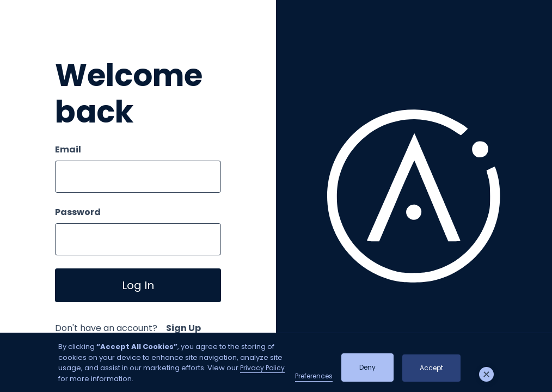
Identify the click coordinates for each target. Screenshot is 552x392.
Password (78, 212)
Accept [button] (431, 368)
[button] (487, 375)
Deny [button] (367, 367)
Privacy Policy (262, 368)
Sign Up (183, 328)
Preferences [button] (314, 376)
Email (68, 149)
